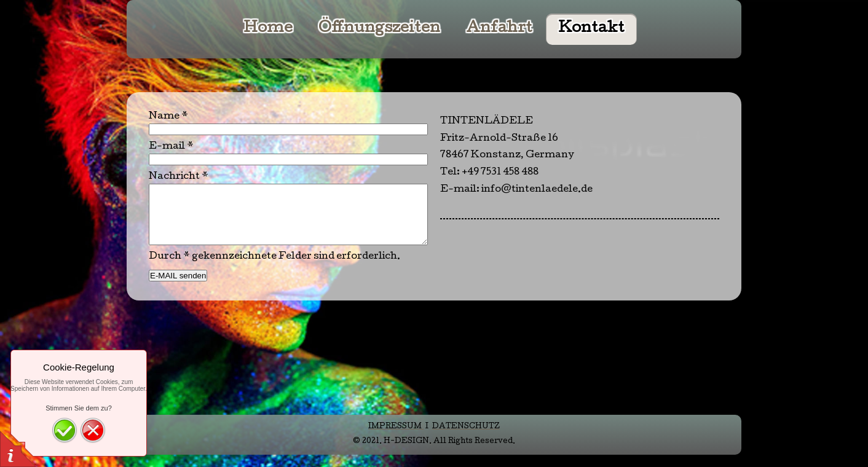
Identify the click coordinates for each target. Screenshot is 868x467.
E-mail (171, 147)
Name (168, 117)
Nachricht (179, 177)
